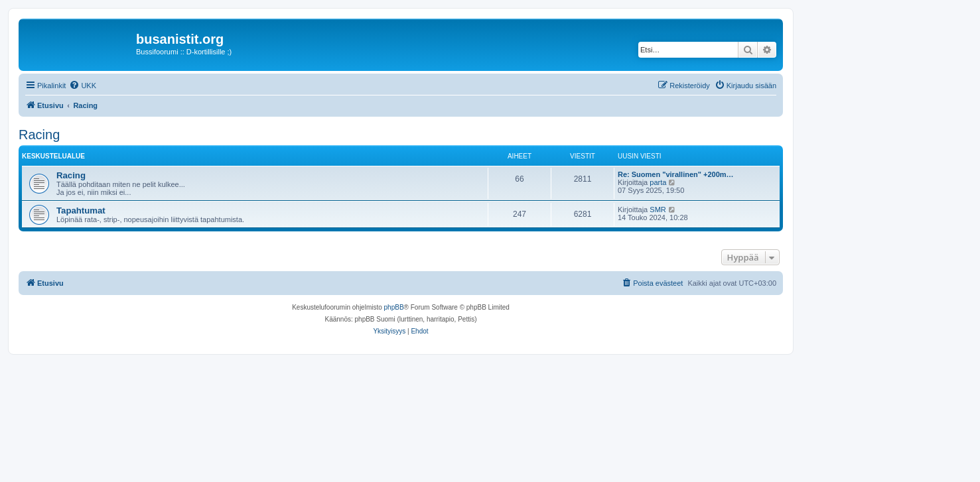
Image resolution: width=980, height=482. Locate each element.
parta (658, 182)
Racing (39, 135)
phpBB (394, 307)
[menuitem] (83, 86)
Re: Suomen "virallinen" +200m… (676, 174)
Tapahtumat (81, 211)
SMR (658, 210)
